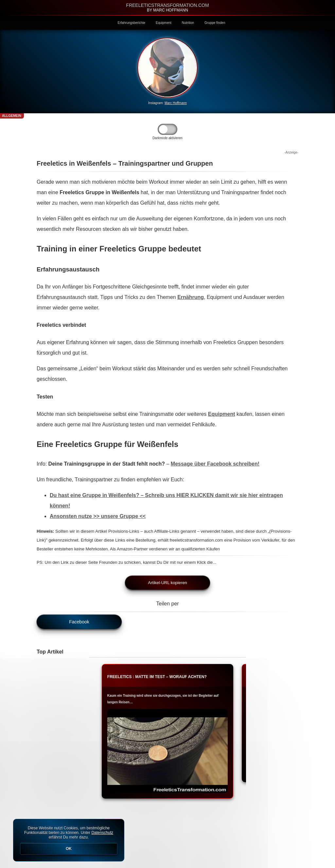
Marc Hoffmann (176, 103)
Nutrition (188, 23)
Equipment (164, 23)
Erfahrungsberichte (132, 23)
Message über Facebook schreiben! (215, 464)
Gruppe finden (215, 23)
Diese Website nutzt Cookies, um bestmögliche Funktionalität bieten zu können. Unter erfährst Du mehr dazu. (69, 840)
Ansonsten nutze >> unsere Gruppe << (98, 516)
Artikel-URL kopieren (167, 583)
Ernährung (191, 297)
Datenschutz (102, 833)
